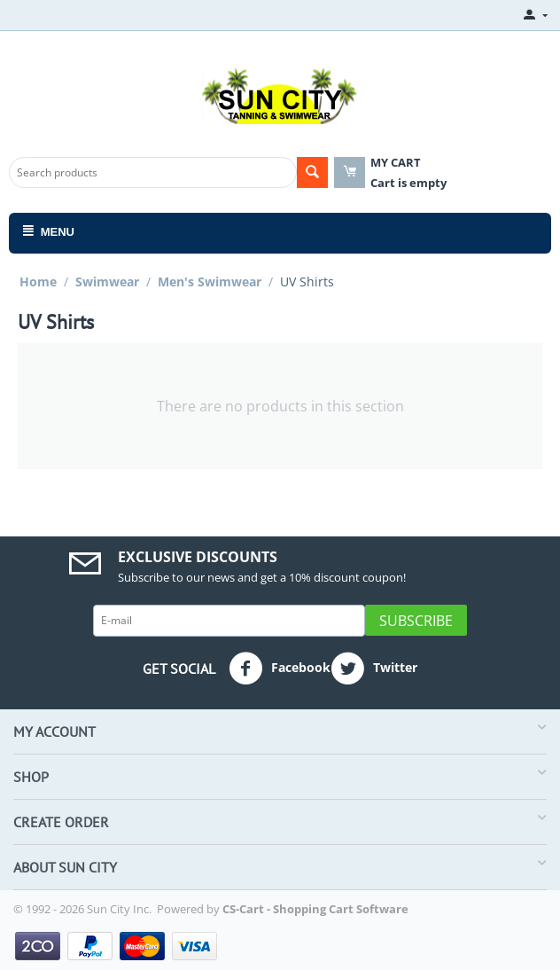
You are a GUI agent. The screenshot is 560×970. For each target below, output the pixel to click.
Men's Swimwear (210, 282)
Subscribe (416, 621)
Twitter (374, 669)
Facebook (280, 669)
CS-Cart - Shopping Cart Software (315, 909)
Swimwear (107, 282)
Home (38, 282)
